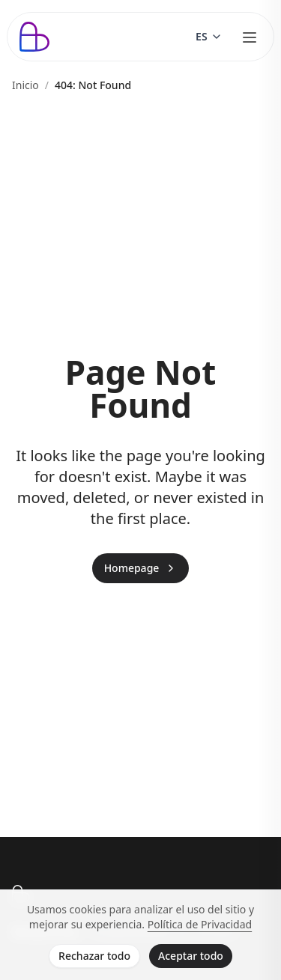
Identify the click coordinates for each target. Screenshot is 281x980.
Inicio (25, 85)
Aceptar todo (191, 956)
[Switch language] (209, 37)
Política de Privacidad (200, 924)
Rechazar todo (94, 956)
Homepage (141, 568)
